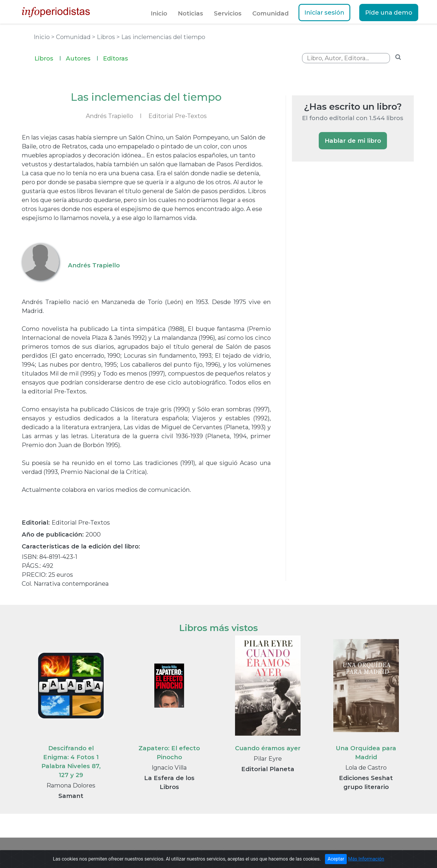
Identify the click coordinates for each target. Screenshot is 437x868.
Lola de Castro (366, 768)
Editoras (116, 58)
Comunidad (270, 13)
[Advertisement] (337, 269)
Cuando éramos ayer (268, 748)
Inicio (159, 13)
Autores (82, 58)
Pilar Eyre (268, 759)
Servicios (228, 13)
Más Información (366, 861)
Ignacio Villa (169, 768)
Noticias (190, 13)
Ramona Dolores (71, 785)
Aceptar (336, 861)
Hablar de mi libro (353, 141)
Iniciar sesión (324, 13)
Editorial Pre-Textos (178, 116)
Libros (48, 58)
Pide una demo (389, 13)
